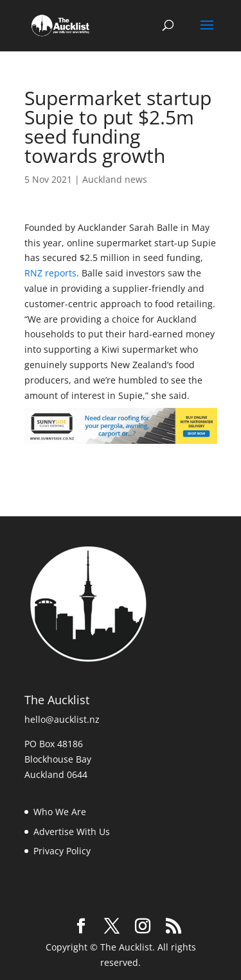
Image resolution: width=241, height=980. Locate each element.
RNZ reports (50, 273)
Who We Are (60, 812)
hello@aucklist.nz (62, 719)
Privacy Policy (62, 851)
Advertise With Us (72, 832)
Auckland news (115, 179)
